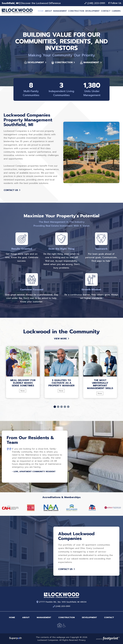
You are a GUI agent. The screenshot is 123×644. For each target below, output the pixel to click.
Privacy (82, 640)
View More (61, 339)
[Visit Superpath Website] (15, 639)
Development (35, 62)
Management (91, 62)
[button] (55, 407)
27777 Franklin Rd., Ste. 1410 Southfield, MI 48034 (61, 602)
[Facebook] (109, 3)
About (26, 617)
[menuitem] (41, 11)
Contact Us (12, 190)
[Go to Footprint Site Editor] (108, 639)
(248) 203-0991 (95, 3)
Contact (109, 617)
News (23, 391)
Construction (63, 62)
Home (12, 617)
